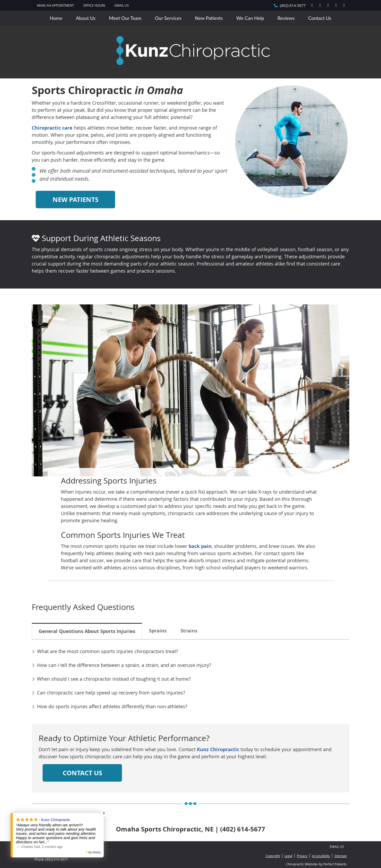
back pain (200, 546)
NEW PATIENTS (76, 200)
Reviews (286, 18)
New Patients (209, 18)
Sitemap (341, 856)
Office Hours (94, 5)
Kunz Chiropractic (218, 749)
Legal (288, 856)
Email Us (122, 5)
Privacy (302, 856)
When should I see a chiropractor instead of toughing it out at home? (114, 679)
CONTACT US (82, 773)
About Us (86, 18)
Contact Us (320, 18)
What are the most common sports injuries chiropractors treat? (108, 651)
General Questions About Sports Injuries (87, 631)
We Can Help (250, 18)
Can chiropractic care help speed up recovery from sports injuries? (111, 693)
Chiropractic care (52, 128)
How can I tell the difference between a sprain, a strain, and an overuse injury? (124, 665)
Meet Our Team (125, 18)
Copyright (273, 856)
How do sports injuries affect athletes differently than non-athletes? (112, 706)
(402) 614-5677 (293, 5)
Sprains (158, 631)
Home (56, 18)
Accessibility (321, 856)
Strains (189, 631)
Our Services (168, 18)
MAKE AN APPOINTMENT (56, 5)
